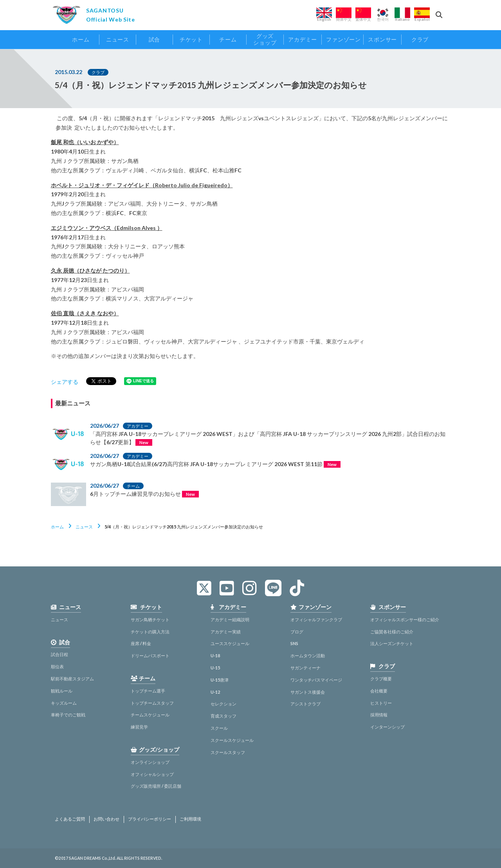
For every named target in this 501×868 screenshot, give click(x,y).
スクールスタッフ (228, 752)
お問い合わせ (106, 819)
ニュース (84, 527)
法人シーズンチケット (392, 643)
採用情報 (379, 715)
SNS (294, 643)
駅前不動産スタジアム (72, 679)
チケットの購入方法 (150, 632)
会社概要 (379, 691)
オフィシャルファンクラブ (316, 619)
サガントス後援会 (308, 692)
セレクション (223, 704)
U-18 (215, 656)
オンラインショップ (150, 762)
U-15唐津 (220, 680)
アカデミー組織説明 (230, 619)
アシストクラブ (305, 704)
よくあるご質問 (70, 819)
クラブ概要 (381, 679)
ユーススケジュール (230, 643)
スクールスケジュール (232, 740)
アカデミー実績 (226, 632)
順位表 (57, 666)
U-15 (215, 668)
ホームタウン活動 (308, 656)
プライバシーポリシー (150, 819)
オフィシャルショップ (152, 774)
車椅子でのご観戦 (68, 715)
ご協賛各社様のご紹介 (392, 632)
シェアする (65, 382)
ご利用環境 (190, 819)
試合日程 (59, 654)
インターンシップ (387, 727)
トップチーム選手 (148, 691)
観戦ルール (62, 691)
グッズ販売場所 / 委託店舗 (156, 786)
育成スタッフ (223, 716)
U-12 (215, 692)
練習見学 (139, 727)
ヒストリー (381, 703)
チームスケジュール (150, 715)
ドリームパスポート (150, 656)
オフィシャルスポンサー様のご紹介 (405, 619)
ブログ (297, 632)
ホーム (57, 527)
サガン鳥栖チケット (150, 619)
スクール (219, 728)
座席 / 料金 (141, 643)
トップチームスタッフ (152, 703)
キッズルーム (64, 703)
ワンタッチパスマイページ (316, 680)
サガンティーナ (305, 668)
